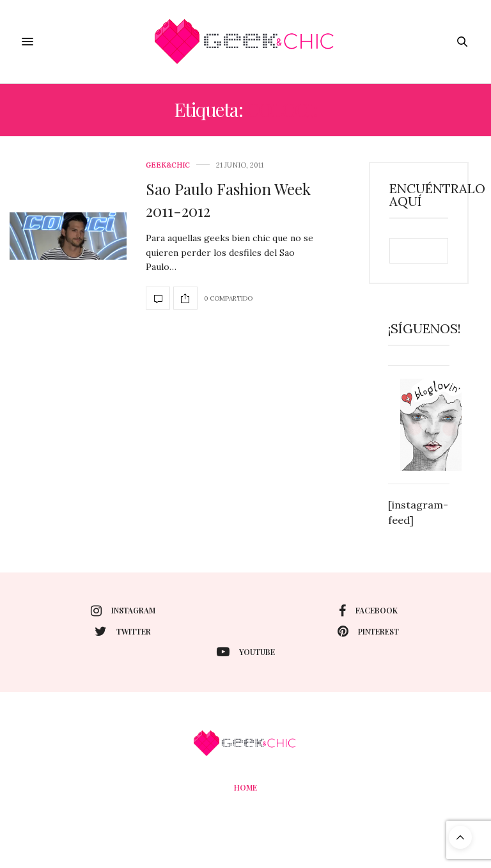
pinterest (368, 631)
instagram (123, 611)
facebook (368, 611)
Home (245, 787)
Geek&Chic (168, 165)
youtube (246, 652)
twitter (123, 631)
